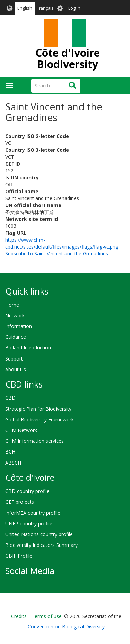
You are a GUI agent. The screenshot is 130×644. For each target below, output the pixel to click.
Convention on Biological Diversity (66, 627)
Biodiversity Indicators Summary (41, 545)
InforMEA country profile (33, 513)
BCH (10, 452)
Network (15, 315)
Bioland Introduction (28, 348)
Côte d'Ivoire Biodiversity (68, 58)
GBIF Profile (19, 556)
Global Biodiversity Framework (40, 419)
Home (12, 305)
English (25, 8)
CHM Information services (34, 441)
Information (19, 326)
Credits (19, 616)
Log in (74, 8)
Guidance (16, 337)
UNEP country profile (29, 524)
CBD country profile (27, 491)
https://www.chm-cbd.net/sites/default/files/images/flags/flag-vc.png (62, 243)
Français (45, 8)
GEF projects (20, 502)
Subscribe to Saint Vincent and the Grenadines (57, 254)
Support (14, 359)
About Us (16, 369)
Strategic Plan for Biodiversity (38, 409)
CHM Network (21, 430)
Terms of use (47, 616)
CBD (10, 398)
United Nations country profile (39, 534)
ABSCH (13, 463)
